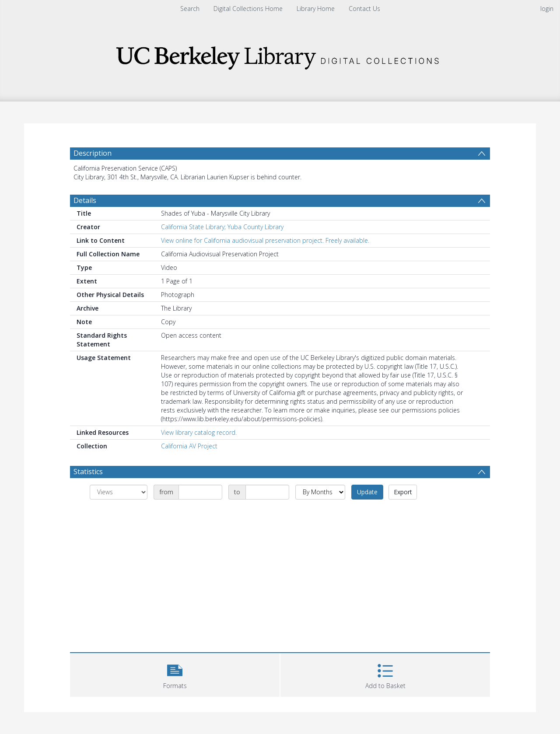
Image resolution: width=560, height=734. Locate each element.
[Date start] (200, 492)
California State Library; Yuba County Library (222, 227)
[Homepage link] (280, 55)
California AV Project (189, 446)
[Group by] (119, 492)
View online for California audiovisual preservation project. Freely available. (265, 240)
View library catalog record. (199, 432)
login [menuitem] (547, 9)
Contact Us (364, 9)
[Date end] (267, 492)
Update (367, 492)
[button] (175, 674)
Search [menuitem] (190, 9)
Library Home (316, 9)
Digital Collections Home (248, 9)
